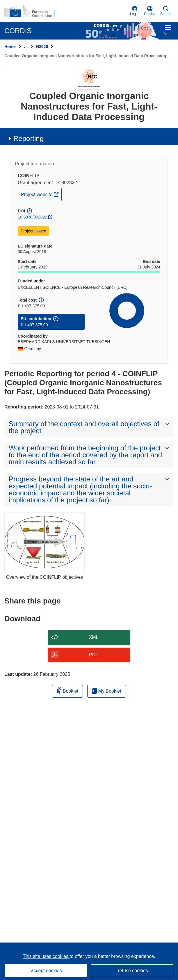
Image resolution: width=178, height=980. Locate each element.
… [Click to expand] (26, 46)
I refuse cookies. (132, 971)
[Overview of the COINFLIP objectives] (44, 542)
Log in (135, 11)
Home (10, 46)
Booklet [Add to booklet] (67, 690)
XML (94, 637)
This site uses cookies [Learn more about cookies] (46, 956)
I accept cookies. (46, 971)
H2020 (42, 46)
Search (166, 11)
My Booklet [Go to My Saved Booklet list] (107, 691)
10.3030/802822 (32, 217)
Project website (41, 194)
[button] (150, 11)
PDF (94, 655)
